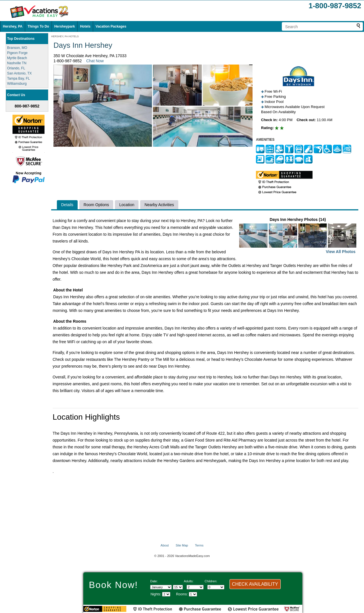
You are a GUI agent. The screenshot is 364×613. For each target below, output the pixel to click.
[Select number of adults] (195, 587)
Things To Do (38, 26)
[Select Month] (161, 587)
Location (127, 205)
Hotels (85, 26)
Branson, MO (17, 48)
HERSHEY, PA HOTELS (65, 36)
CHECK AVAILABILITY (255, 584)
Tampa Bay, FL (18, 78)
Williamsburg (17, 84)
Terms (199, 545)
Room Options (96, 205)
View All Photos (341, 252)
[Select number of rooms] (193, 594)
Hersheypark (65, 26)
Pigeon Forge (17, 53)
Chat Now (95, 61)
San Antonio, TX (19, 73)
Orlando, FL (16, 68)
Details (67, 205)
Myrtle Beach (17, 58)
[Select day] (178, 587)
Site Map (182, 545)
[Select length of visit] (166, 594)
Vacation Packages (111, 26)
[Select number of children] (216, 587)
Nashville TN (17, 63)
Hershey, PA (13, 26)
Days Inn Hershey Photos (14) (298, 236)
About (165, 545)
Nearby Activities (159, 205)
